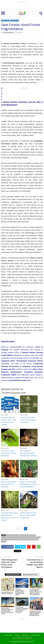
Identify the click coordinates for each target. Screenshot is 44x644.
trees (4, 542)
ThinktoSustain (9, 33)
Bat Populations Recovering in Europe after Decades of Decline (28, 453)
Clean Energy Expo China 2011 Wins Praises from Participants (9, 563)
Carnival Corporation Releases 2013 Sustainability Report (20, 592)
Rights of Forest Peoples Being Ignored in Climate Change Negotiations (28, 484)
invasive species (21, 539)
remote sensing (33, 539)
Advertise (25, 635)
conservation (21, 535)
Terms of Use (8, 635)
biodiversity (11, 535)
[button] (40, 13)
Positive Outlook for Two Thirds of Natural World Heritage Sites (28, 515)
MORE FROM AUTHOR (30, 575)
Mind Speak (5, 21)
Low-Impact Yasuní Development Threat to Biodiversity (9, 453)
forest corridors (18, 537)
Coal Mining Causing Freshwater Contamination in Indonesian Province (22, 610)
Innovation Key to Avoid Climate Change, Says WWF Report (35, 563)
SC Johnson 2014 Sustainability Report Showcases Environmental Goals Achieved (36, 592)
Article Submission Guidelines (22, 638)
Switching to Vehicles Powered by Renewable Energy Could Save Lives (7, 611)
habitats (12, 539)
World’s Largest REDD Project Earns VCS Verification (9, 484)
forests (5, 539)
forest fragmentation (33, 537)
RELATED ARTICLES (13, 575)
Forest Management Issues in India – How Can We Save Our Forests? (8, 421)
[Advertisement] (22, 6)
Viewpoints (10, 18)
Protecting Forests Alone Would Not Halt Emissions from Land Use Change (10, 516)
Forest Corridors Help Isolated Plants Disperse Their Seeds (28, 420)
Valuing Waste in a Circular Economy (7, 593)
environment (6, 537)
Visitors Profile (36, 635)
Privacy (17, 635)
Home (3, 18)
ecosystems (31, 535)
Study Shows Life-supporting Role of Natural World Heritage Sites (36, 613)
